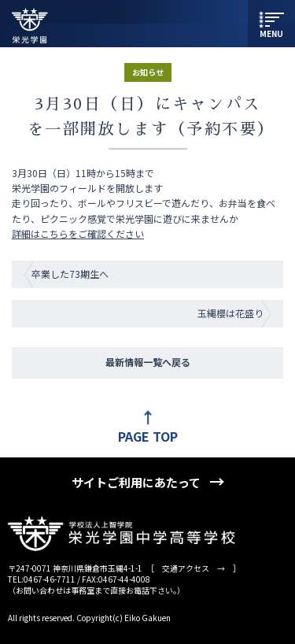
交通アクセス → (194, 568)
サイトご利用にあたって (136, 482)
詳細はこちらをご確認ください (78, 233)
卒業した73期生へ (70, 274)
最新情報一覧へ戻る (148, 362)
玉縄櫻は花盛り (230, 313)
